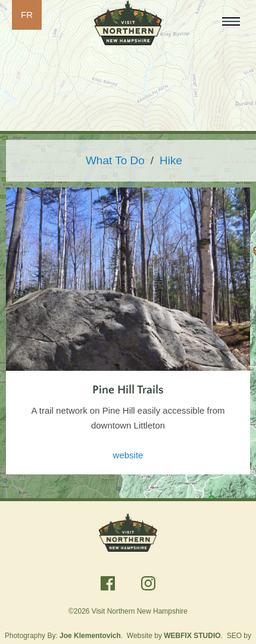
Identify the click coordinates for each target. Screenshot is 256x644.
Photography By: (63, 636)
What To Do (115, 160)
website (128, 455)
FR (27, 15)
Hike (171, 160)
